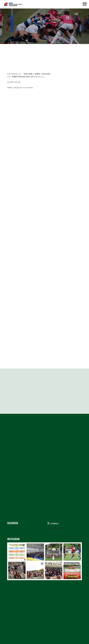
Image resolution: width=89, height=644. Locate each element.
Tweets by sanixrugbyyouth (58, 526)
